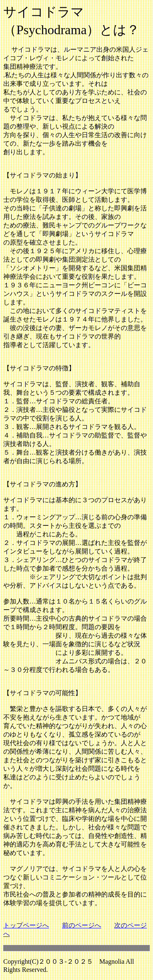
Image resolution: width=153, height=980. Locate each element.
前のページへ (82, 925)
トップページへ (26, 925)
